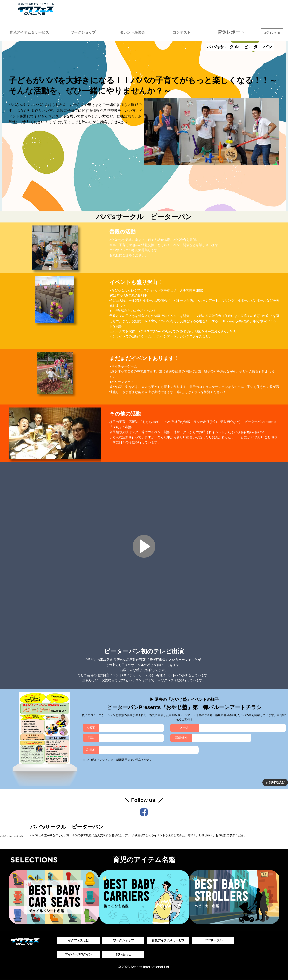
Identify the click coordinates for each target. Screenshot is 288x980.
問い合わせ (123, 955)
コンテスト (187, 32)
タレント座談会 (140, 32)
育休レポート (234, 32)
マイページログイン (78, 955)
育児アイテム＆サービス (35, 32)
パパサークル (213, 940)
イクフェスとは (78, 940)
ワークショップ (93, 32)
